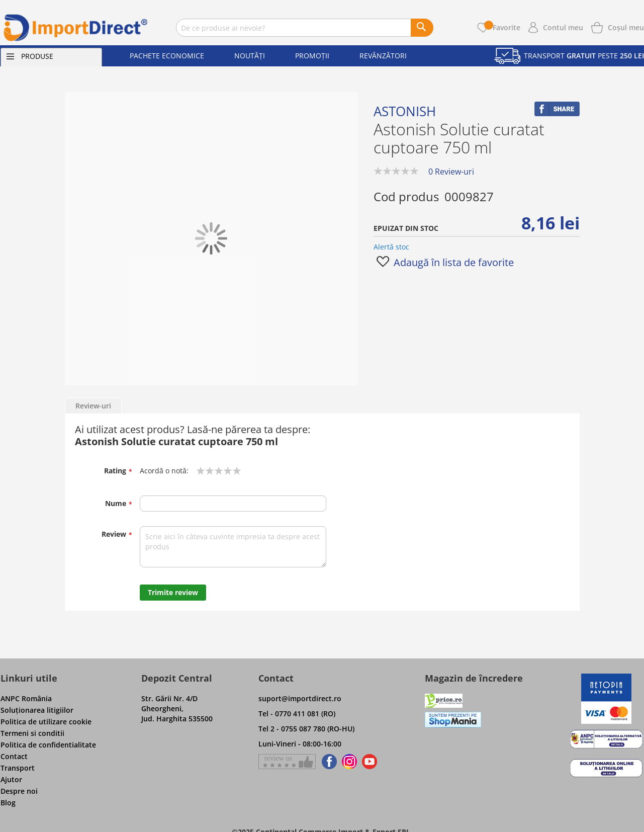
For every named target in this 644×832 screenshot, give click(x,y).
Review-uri (93, 406)
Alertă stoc (391, 247)
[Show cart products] (626, 27)
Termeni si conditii (32, 733)
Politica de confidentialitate (48, 745)
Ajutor (11, 779)
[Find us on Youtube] (370, 762)
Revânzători (383, 56)
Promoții (312, 56)
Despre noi (19, 791)
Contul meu (563, 27)
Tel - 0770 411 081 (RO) (297, 714)
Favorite (502, 27)
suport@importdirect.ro (300, 698)
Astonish (405, 111)
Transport (18, 768)
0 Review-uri (451, 172)
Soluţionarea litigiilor (37, 710)
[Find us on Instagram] (349, 762)
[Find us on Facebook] (328, 762)
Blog (8, 803)
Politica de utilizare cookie (46, 722)
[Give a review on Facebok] (287, 762)
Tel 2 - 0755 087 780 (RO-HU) (306, 729)
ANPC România (26, 698)
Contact (14, 756)
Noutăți (250, 56)
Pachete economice (167, 56)
